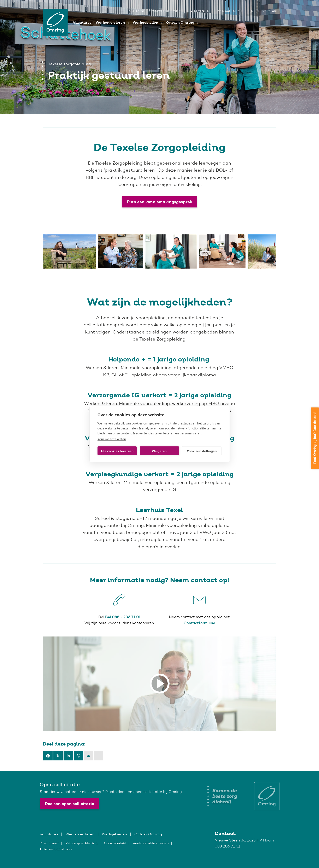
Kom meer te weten (112, 439)
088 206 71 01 (227, 846)
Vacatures (82, 22)
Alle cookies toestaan (117, 451)
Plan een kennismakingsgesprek (160, 202)
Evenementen (199, 11)
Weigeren (159, 451)
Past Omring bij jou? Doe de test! (315, 438)
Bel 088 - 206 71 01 (123, 617)
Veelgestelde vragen (151, 843)
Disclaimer (49, 843)
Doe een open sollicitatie (70, 804)
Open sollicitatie (230, 11)
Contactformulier (199, 623)
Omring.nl (137, 11)
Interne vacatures (265, 11)
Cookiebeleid (115, 843)
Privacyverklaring (81, 843)
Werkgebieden (146, 22)
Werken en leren (111, 22)
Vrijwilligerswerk (167, 11)
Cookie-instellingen (202, 451)
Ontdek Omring (181, 22)
